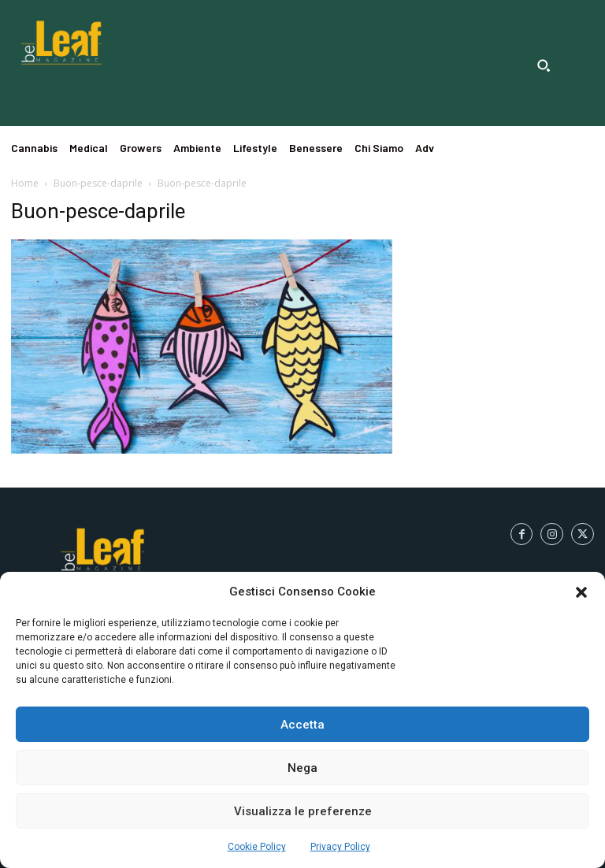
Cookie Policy (257, 847)
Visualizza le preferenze (303, 811)
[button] (581, 592)
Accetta (302, 725)
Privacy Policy (340, 847)
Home (25, 183)
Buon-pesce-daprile (98, 183)
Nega (302, 768)
